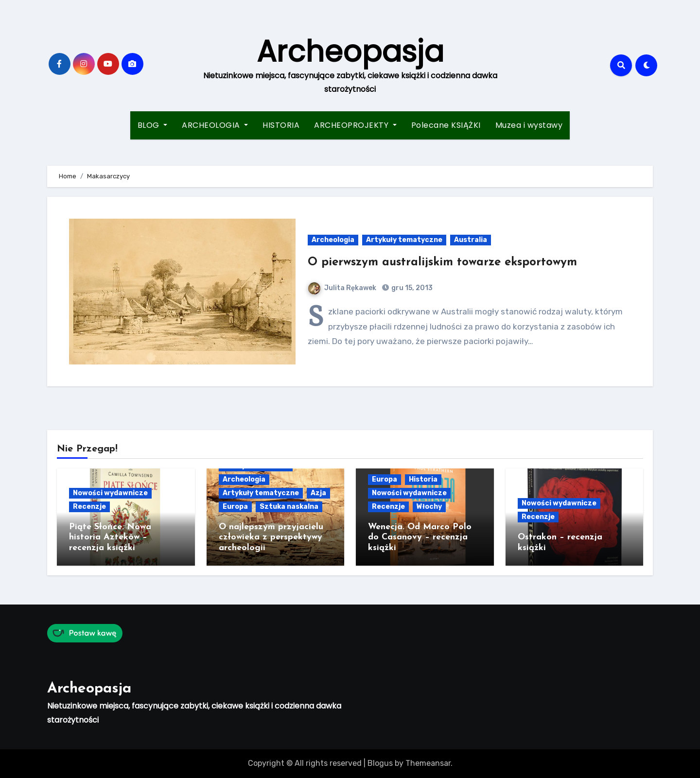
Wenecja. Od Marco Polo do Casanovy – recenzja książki (420, 537)
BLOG (153, 125)
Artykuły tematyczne (404, 240)
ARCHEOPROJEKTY (355, 125)
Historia (423, 479)
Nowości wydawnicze (110, 493)
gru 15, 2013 (411, 288)
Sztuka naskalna (289, 507)
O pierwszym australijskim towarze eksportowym (442, 262)
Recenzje (89, 507)
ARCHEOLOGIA (215, 125)
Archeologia (333, 240)
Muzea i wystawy (529, 125)
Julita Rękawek (342, 288)
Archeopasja (350, 52)
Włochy (429, 507)
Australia (471, 240)
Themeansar (428, 763)
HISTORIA (281, 125)
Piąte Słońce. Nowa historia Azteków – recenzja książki (110, 537)
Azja (318, 493)
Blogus (380, 763)
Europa (235, 507)
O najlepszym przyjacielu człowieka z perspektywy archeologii (271, 537)
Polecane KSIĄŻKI (446, 125)
